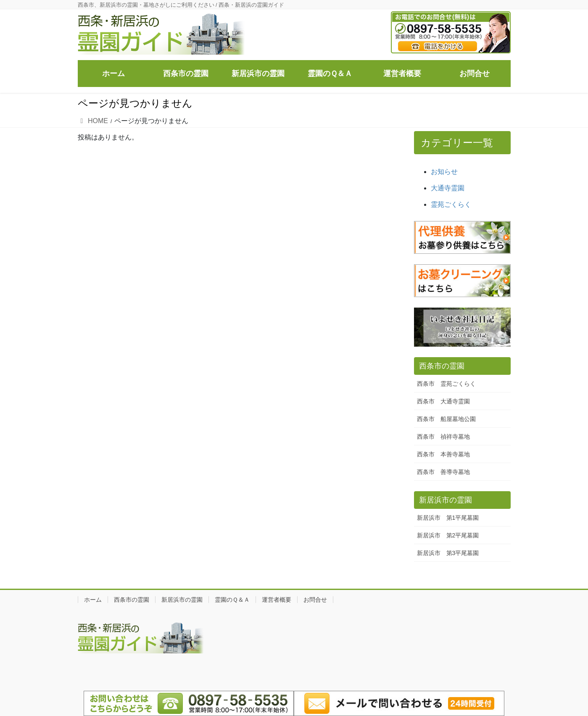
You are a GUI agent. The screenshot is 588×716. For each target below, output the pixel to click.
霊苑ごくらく (451, 204)
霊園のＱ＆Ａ (232, 600)
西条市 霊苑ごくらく (446, 384)
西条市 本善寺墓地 (443, 454)
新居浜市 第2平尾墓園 (448, 535)
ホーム (93, 600)
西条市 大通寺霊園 (443, 401)
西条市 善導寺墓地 (443, 472)
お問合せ (315, 600)
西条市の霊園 (132, 600)
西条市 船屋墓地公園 (446, 419)
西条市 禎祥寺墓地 (443, 437)
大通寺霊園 (448, 188)
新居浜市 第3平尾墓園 (448, 553)
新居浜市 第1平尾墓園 (448, 518)
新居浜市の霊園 (182, 600)
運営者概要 (277, 600)
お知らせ (444, 172)
